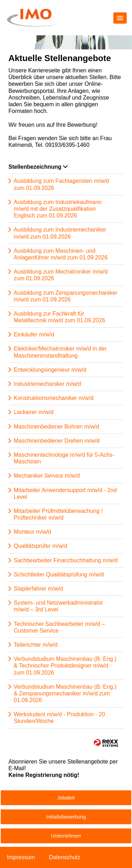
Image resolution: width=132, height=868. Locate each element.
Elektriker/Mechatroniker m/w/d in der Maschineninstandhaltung (60, 352)
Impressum (21, 857)
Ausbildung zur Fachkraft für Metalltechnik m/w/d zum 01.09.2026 (59, 317)
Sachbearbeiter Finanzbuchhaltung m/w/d (66, 560)
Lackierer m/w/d (34, 412)
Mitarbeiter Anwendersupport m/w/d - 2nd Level (65, 493)
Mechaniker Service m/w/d (47, 476)
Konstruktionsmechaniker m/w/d (54, 398)
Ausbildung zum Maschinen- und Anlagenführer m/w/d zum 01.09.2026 (61, 254)
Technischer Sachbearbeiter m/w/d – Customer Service (59, 627)
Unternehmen (66, 836)
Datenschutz (65, 857)
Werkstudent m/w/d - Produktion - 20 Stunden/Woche (59, 718)
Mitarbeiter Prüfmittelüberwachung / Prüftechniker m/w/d (58, 514)
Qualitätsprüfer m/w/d (40, 546)
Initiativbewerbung (66, 817)
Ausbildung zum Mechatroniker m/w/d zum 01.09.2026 (61, 275)
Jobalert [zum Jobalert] (66, 798)
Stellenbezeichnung (38, 167)
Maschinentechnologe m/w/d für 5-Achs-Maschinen (64, 458)
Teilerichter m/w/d (36, 645)
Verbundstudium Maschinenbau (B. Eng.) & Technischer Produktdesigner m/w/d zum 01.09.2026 (65, 666)
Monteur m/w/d (32, 532)
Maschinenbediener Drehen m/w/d (57, 441)
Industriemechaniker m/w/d (47, 384)
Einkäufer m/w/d (34, 334)
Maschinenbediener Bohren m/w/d (56, 427)
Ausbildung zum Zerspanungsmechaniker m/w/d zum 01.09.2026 (65, 296)
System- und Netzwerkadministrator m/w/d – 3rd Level (58, 606)
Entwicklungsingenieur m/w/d (50, 370)
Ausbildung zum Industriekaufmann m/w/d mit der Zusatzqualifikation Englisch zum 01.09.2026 (58, 209)
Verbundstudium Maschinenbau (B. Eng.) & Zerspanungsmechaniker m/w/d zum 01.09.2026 (65, 693)
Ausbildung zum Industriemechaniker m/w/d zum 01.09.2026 (60, 233)
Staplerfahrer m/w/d (38, 589)
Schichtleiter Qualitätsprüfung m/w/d (59, 574)
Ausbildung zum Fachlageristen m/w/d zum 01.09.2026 (61, 184)
